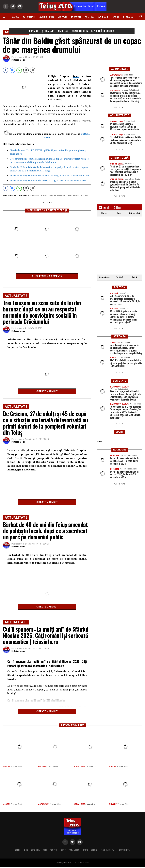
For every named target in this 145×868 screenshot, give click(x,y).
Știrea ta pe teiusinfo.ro (55, 31)
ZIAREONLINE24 (124, 851)
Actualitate (29, 16)
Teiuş (76, 76)
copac (45, 196)
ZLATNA (94, 851)
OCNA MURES (74, 851)
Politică (89, 16)
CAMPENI (54, 851)
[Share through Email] (33, 70)
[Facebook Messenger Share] (12, 70)
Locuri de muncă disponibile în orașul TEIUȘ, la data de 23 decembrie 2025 (48, 181)
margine (62, 196)
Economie (76, 16)
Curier (104, 213)
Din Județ (62, 16)
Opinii (134, 277)
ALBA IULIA (35, 851)
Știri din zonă (72, 24)
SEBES (85, 851)
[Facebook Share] (6, 70)
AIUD (26, 851)
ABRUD (18, 851)
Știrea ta (128, 16)
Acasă (16, 16)
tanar (85, 196)
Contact (34, 31)
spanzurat (74, 196)
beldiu (36, 196)
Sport (116, 16)
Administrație (47, 16)
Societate (103, 16)
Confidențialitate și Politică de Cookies (93, 31)
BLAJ (45, 851)
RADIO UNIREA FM (107, 851)
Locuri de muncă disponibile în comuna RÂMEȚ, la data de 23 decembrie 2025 (50, 176)
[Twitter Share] (26, 70)
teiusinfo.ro (20, 60)
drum (53, 196)
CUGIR (63, 851)
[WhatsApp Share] (19, 70)
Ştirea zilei (135, 213)
